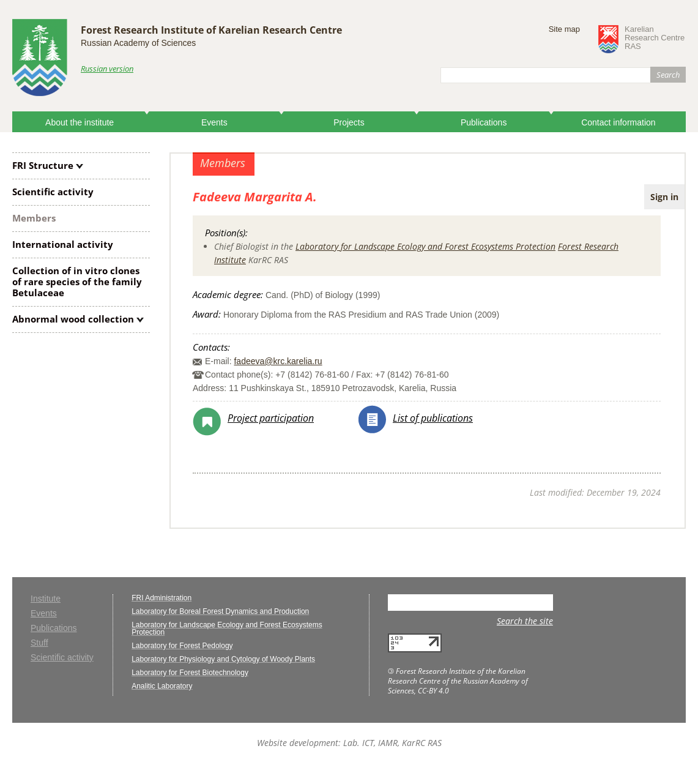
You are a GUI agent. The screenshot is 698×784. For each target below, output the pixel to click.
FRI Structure (43, 165)
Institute (46, 599)
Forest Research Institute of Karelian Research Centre (211, 30)
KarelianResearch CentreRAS (655, 38)
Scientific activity (53, 192)
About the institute (80, 122)
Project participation (271, 418)
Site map (564, 29)
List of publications (433, 418)
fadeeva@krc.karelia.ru (278, 361)
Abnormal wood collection (73, 319)
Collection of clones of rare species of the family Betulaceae (77, 282)
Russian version (107, 69)
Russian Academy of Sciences (138, 43)
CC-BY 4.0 (433, 691)
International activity (63, 244)
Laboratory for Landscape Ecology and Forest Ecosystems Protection (425, 246)
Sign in (664, 197)
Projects (349, 122)
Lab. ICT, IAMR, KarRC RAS (392, 743)
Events (214, 122)
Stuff (39, 643)
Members (34, 218)
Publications (484, 122)
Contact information (618, 122)
